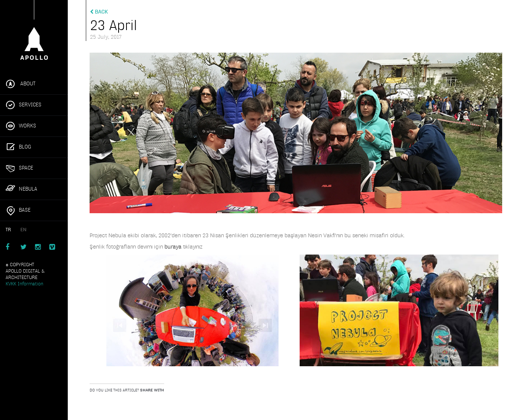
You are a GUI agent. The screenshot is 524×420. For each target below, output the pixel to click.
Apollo (34, 33)
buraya (174, 247)
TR (8, 230)
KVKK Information (24, 284)
